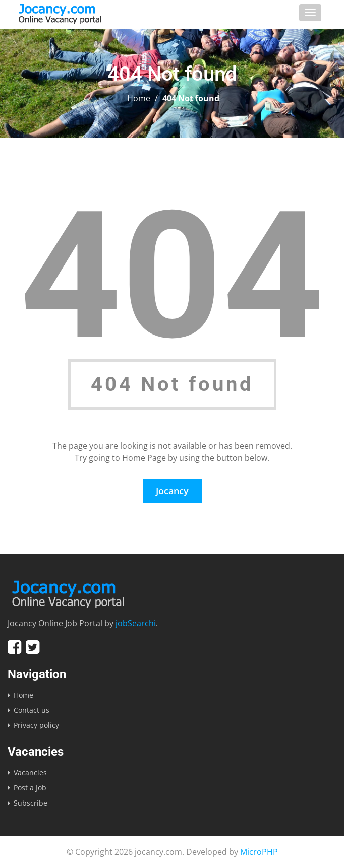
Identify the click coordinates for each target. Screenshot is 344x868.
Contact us (32, 710)
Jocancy (172, 491)
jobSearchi (136, 623)
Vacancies (30, 773)
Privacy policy (36, 725)
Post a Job (30, 788)
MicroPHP (259, 852)
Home (139, 98)
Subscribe (31, 803)
